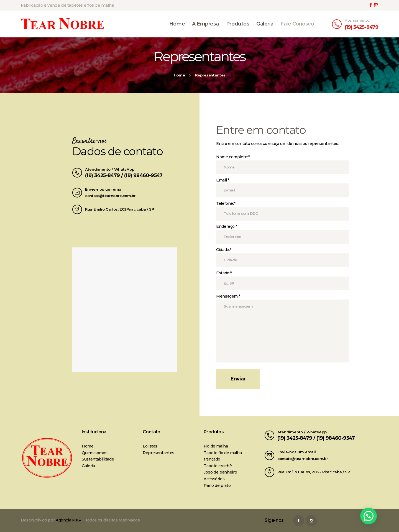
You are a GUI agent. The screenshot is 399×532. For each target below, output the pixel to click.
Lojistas (150, 446)
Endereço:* (227, 226)
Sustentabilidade (98, 459)
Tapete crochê (218, 466)
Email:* (222, 180)
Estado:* (224, 273)
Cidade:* (224, 250)
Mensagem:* (228, 296)
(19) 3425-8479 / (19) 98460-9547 (124, 175)
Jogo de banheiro (220, 472)
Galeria (88, 466)
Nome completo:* (233, 157)
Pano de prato (217, 485)
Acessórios (214, 479)
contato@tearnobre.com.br (110, 196)
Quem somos (94, 453)
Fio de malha (216, 446)
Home (179, 75)
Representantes (158, 453)
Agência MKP (69, 520)
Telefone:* (226, 203)
